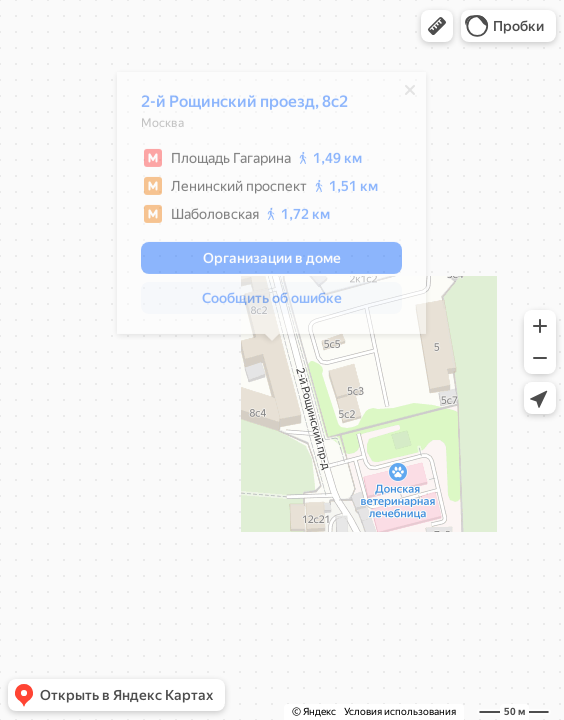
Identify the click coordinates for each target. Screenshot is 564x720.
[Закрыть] (410, 95)
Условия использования (400, 711)
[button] (437, 26)
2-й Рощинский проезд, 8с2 (244, 106)
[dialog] (271, 208)
